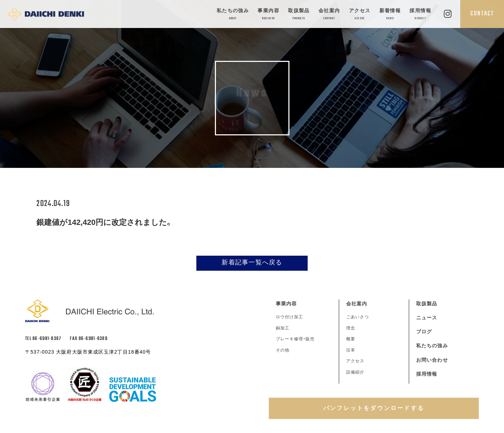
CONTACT (482, 14)
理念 (351, 328)
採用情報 (420, 15)
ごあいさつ (358, 317)
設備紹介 (355, 372)
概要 (351, 339)
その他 (283, 350)
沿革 (351, 350)
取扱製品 (299, 15)
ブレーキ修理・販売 (295, 339)
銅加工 (283, 328)
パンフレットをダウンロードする (374, 408)
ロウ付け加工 (289, 317)
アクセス (360, 15)
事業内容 (268, 15)
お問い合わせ (432, 360)
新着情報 (390, 15)
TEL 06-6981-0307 (43, 339)
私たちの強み (233, 15)
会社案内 (329, 15)
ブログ (424, 332)
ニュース (427, 318)
